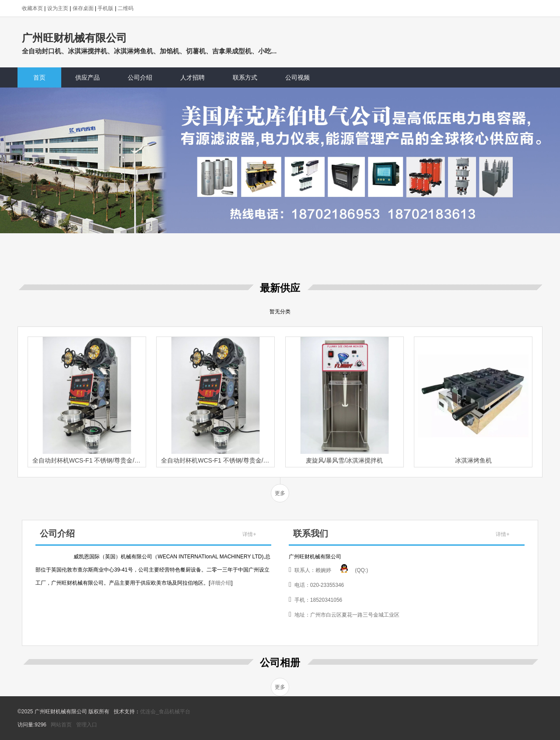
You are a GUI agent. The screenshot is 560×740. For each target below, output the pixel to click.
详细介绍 (220, 583)
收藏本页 (32, 8)
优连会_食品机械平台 (165, 712)
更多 (280, 493)
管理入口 (87, 725)
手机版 (105, 8)
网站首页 (61, 725)
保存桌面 (83, 8)
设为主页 (58, 8)
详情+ (249, 534)
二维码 (126, 8)
